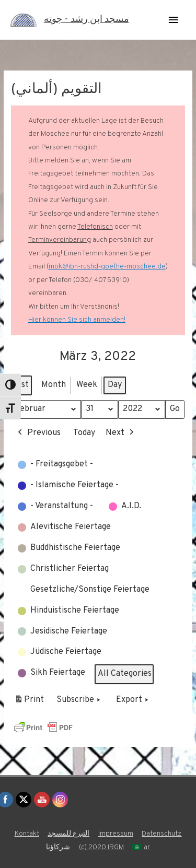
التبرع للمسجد (68, 834)
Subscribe (79, 701)
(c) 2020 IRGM (101, 847)
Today (84, 433)
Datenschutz (162, 834)
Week (87, 385)
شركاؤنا (58, 847)
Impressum (116, 834)
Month (54, 385)
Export (133, 701)
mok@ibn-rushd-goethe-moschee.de (107, 267)
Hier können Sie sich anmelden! (77, 320)
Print (29, 702)
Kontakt (27, 834)
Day (115, 385)
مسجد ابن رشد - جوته (87, 20)
